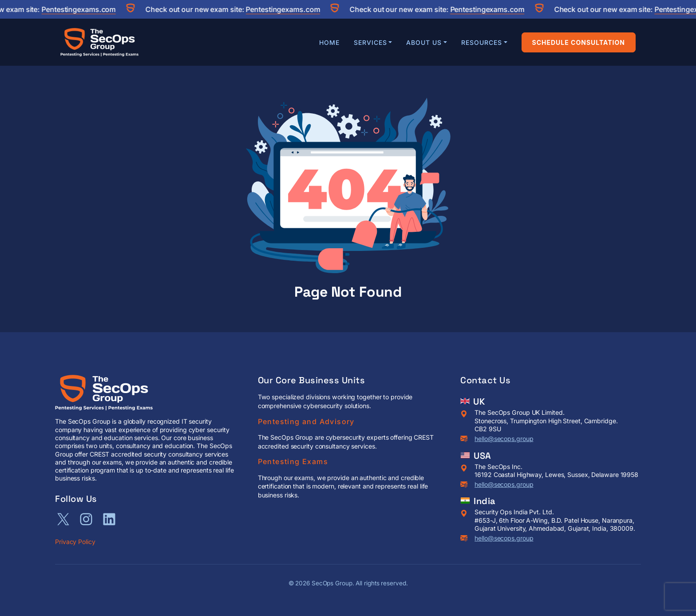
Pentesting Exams (293, 461)
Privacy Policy (75, 542)
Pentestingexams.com (82, 9)
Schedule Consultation (579, 42)
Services (370, 42)
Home (329, 42)
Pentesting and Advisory (306, 421)
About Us (424, 42)
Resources (482, 42)
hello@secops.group (504, 439)
